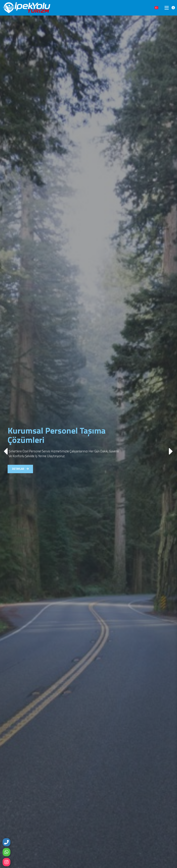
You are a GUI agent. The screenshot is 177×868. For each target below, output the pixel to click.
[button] (171, 450)
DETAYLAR (22, 472)
